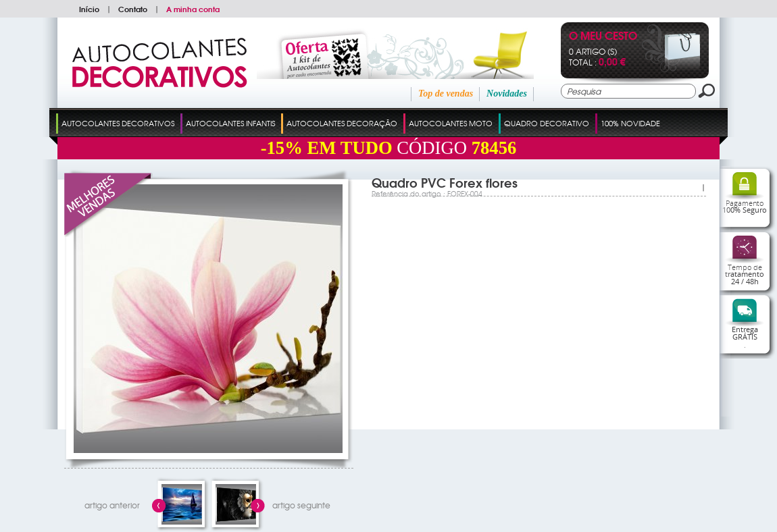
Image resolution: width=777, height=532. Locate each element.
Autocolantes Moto (451, 123)
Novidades (507, 94)
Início (89, 9)
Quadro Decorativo (547, 123)
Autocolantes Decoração (342, 123)
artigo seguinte (301, 505)
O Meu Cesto (603, 37)
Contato (133, 9)
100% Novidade (630, 123)
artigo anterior (112, 505)
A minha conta (193, 9)
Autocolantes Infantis (230, 123)
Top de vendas (446, 94)
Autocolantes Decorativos (118, 123)
